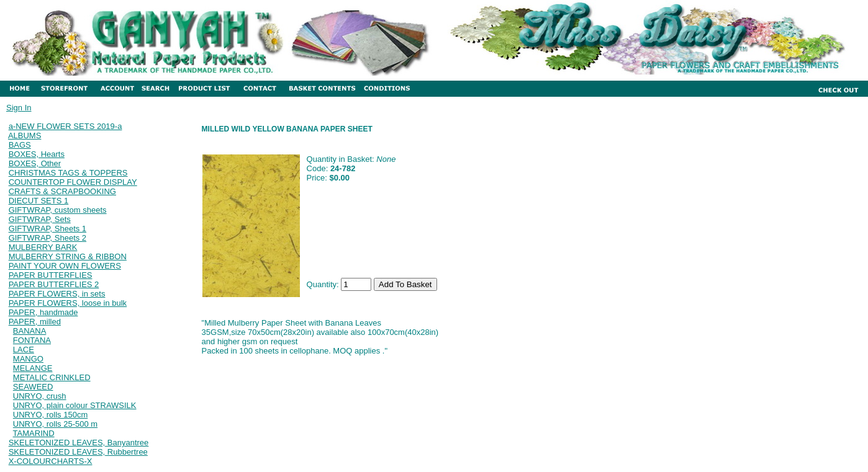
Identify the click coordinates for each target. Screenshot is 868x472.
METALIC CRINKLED (52, 377)
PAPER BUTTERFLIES (51, 275)
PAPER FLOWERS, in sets (57, 294)
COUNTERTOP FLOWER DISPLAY (73, 182)
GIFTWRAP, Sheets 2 (47, 238)
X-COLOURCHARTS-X (51, 461)
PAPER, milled (35, 322)
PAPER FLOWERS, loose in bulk (68, 303)
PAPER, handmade (43, 312)
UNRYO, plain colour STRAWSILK (75, 405)
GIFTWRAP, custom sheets (58, 210)
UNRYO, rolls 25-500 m (55, 424)
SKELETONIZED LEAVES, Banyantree (79, 443)
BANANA (29, 331)
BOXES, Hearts (37, 154)
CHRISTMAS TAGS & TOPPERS (68, 173)
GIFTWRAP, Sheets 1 (47, 229)
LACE (24, 350)
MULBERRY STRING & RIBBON (68, 256)
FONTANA (32, 340)
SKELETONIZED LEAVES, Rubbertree (78, 452)
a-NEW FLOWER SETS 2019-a (66, 126)
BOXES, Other (35, 163)
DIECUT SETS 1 (39, 201)
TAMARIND (34, 433)
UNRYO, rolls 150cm (50, 415)
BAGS (20, 145)
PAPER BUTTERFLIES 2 (54, 284)
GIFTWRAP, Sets (40, 219)
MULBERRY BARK (43, 247)
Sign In (19, 108)
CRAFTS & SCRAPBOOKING (62, 191)
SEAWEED (33, 387)
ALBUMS (25, 136)
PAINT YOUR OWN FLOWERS (65, 266)
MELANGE (33, 368)
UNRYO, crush (40, 396)
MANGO (28, 359)
